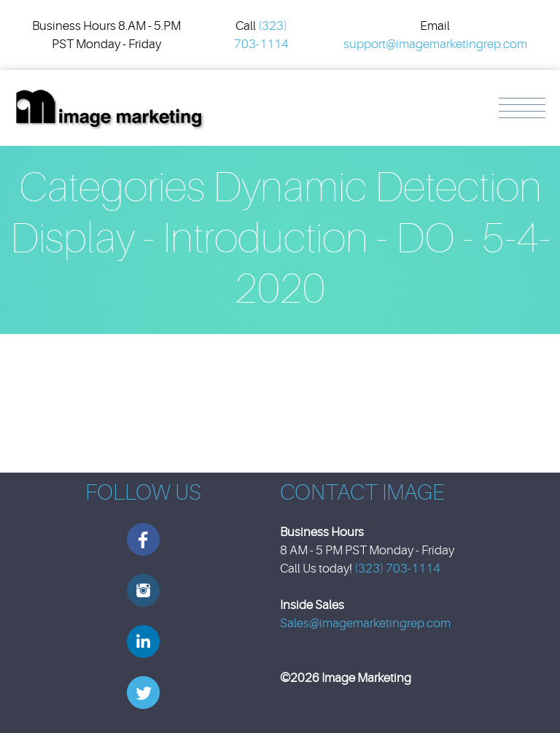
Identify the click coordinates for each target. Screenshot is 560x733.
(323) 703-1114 (397, 569)
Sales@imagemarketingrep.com (365, 623)
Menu (522, 108)
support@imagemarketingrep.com (435, 44)
